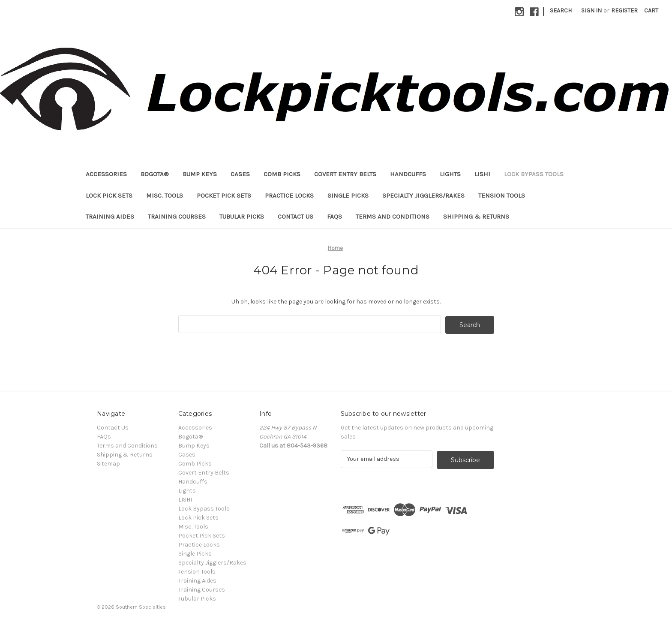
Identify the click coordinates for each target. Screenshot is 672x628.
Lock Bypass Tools (534, 174)
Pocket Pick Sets (224, 195)
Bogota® (155, 174)
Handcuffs (408, 174)
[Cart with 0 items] (651, 11)
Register (624, 11)
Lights (450, 174)
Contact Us (295, 216)
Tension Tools (502, 195)
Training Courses (177, 216)
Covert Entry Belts (345, 174)
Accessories (106, 174)
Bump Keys (200, 174)
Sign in (591, 11)
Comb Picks (282, 174)
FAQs (334, 216)
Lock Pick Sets (109, 195)
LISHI (482, 174)
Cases (240, 174)
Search (561, 11)
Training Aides (110, 216)
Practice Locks (289, 195)
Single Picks (348, 195)
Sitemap (108, 463)
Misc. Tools (165, 195)
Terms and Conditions (393, 216)
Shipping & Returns (476, 216)
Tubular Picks (242, 216)
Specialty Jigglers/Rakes (423, 195)
